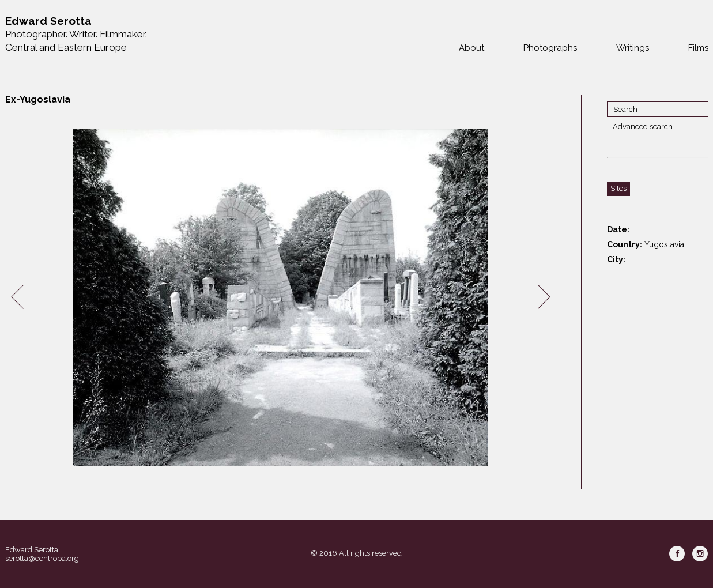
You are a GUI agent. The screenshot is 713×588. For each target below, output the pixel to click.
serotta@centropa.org (42, 558)
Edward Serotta (32, 550)
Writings (633, 48)
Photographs (550, 48)
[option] (281, 297)
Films (698, 48)
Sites (618, 188)
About (471, 48)
